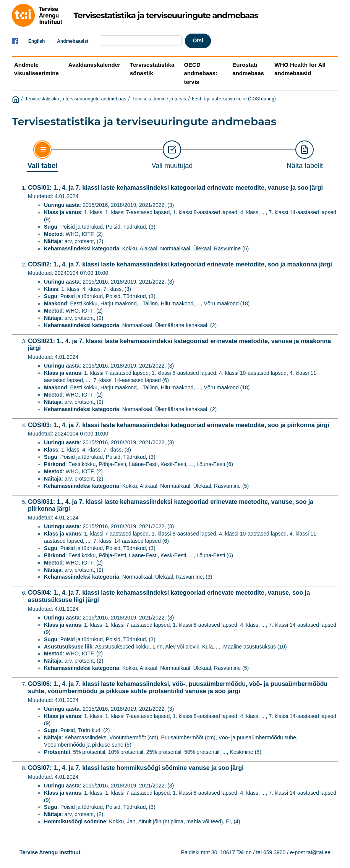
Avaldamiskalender (94, 65)
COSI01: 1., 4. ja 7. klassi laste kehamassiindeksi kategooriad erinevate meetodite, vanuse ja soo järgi (175, 188)
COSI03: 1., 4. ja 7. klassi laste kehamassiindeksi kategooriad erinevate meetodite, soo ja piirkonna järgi (179, 425)
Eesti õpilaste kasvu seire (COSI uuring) (234, 99)
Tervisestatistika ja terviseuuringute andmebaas (76, 99)
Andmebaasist (73, 41)
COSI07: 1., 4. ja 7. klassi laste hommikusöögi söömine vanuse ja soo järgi (136, 768)
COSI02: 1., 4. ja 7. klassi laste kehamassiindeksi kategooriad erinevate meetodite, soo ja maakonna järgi (180, 264)
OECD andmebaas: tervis (201, 73)
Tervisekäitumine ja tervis (159, 99)
